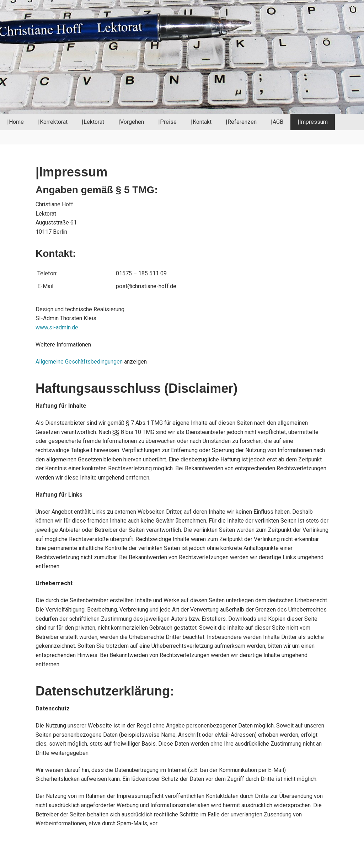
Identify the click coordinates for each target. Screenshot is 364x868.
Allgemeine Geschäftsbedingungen (79, 362)
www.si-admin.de (57, 327)
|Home (15, 122)
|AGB (277, 122)
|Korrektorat (53, 122)
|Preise (167, 122)
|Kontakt (201, 122)
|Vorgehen (131, 122)
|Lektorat (93, 122)
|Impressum (313, 122)
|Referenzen (241, 122)
